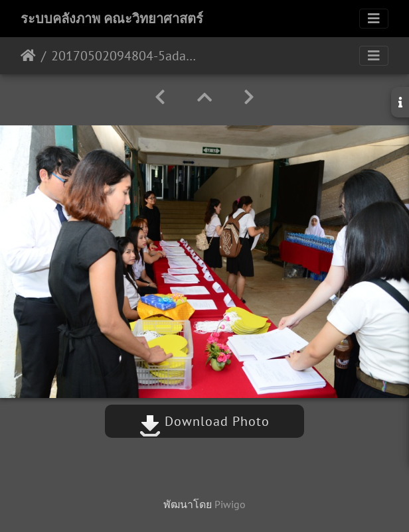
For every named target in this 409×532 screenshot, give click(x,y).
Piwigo (230, 504)
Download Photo (204, 421)
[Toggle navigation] (374, 19)
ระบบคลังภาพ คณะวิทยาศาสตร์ (112, 19)
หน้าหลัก (28, 56)
